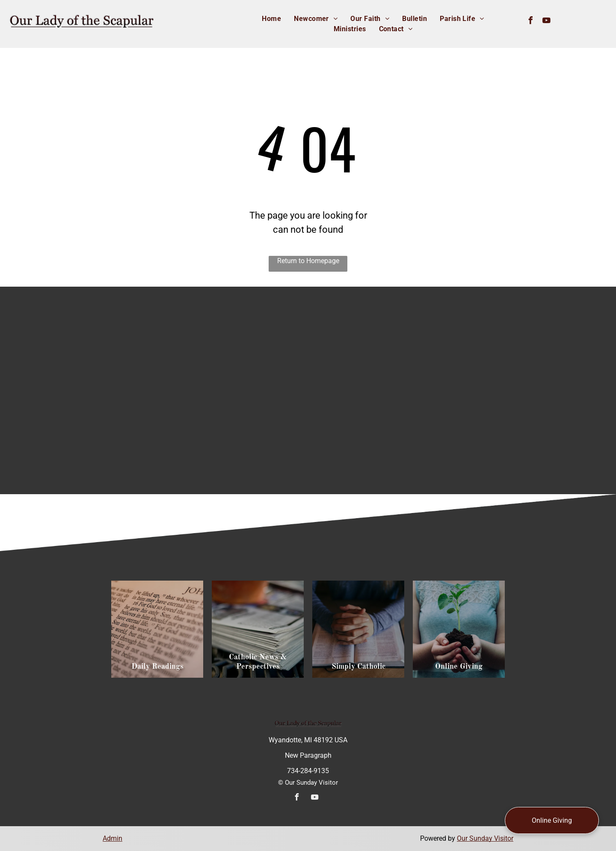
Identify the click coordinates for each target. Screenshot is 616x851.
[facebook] (531, 22)
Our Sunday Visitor (485, 838)
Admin (113, 838)
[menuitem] (271, 19)
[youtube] (547, 22)
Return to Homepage (308, 261)
